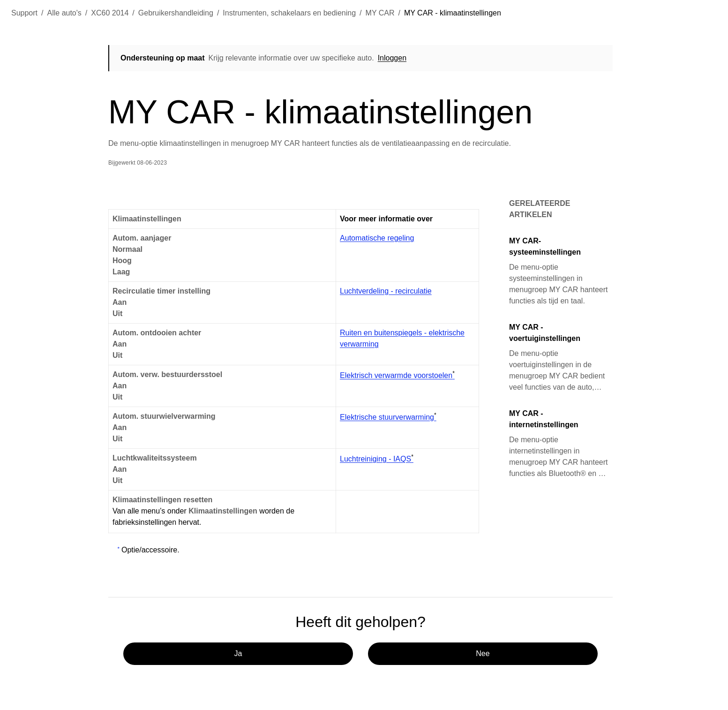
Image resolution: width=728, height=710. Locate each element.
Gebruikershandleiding (176, 13)
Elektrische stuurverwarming (388, 417)
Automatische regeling (377, 238)
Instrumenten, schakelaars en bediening (289, 13)
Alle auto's (64, 13)
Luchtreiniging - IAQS (377, 459)
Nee (483, 653)
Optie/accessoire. (150, 550)
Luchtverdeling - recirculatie (386, 291)
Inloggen (392, 58)
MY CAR (380, 13)
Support (24, 13)
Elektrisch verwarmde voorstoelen (397, 375)
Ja (238, 653)
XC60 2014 (110, 13)
